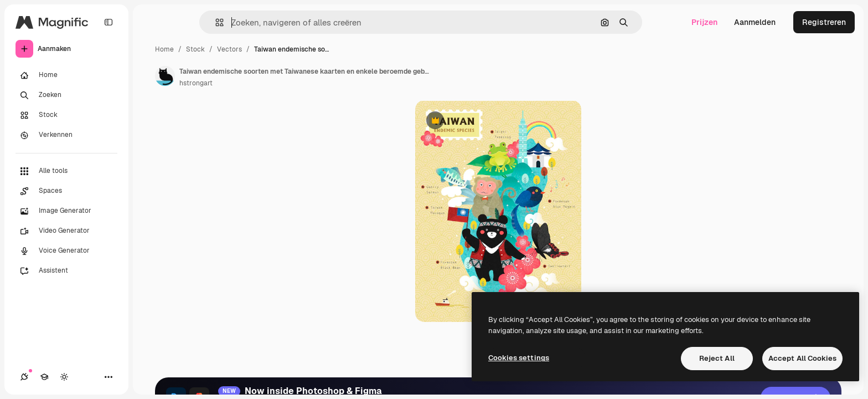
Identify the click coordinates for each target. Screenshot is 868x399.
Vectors (229, 49)
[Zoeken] (66, 95)
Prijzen (704, 22)
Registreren (824, 22)
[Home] (66, 75)
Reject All (717, 358)
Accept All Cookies (802, 358)
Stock (195, 49)
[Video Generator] (66, 231)
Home (164, 49)
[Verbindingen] (24, 377)
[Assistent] (66, 271)
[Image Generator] (66, 211)
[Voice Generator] (66, 251)
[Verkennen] (66, 135)
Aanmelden (755, 22)
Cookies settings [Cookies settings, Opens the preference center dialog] (519, 358)
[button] (215, 22)
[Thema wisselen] (64, 377)
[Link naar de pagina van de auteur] (165, 76)
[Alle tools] (66, 171)
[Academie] (44, 377)
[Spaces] (66, 191)
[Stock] (66, 115)
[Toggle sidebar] (108, 22)
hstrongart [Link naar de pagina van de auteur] (196, 83)
